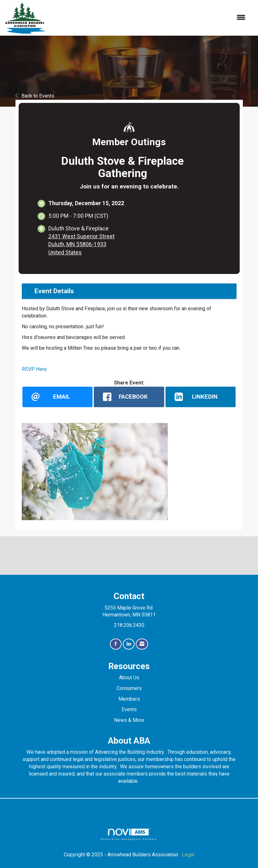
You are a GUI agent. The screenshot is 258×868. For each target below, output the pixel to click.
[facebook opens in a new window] (129, 397)
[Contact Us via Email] (142, 644)
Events (129, 709)
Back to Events (35, 96)
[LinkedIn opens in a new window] (201, 397)
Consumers (129, 688)
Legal (188, 855)
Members (129, 699)
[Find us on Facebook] (116, 644)
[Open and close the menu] (149, 18)
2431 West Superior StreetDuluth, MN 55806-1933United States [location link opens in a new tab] (81, 244)
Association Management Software (129, 834)
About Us (129, 678)
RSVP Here (34, 369)
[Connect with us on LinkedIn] (129, 644)
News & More (129, 720)
